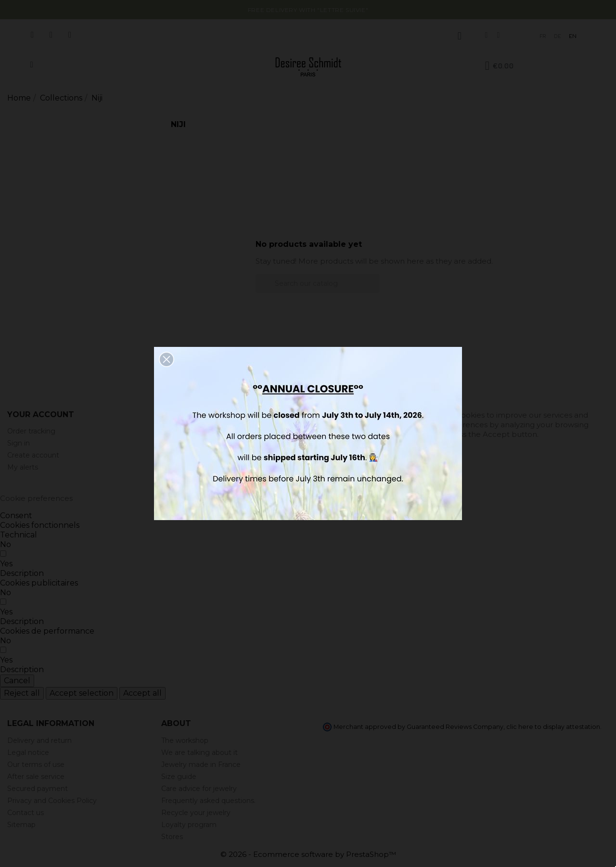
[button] (167, 359)
